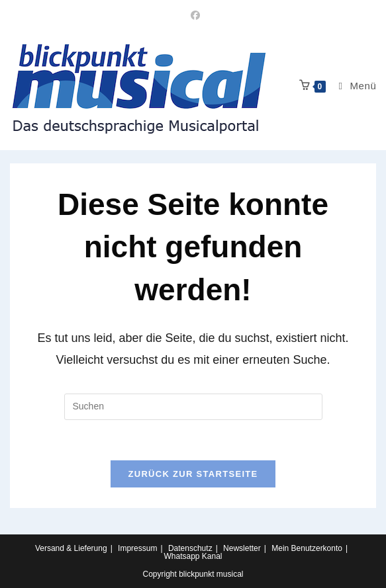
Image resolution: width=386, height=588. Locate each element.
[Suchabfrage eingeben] (193, 407)
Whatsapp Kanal (193, 556)
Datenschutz (190, 548)
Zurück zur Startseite (193, 474)
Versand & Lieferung (71, 548)
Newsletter (242, 548)
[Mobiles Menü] (353, 86)
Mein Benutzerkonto (307, 548)
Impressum (137, 548)
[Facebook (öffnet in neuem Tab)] (193, 15)
